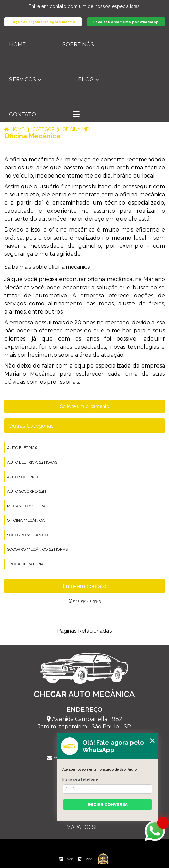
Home (17, 44)
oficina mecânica (26, 520)
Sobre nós (78, 44)
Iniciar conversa (108, 805)
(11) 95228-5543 (85, 601)
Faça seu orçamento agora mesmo (43, 22)
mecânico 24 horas (28, 506)
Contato (23, 115)
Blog (86, 79)
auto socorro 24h (27, 491)
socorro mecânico (27, 535)
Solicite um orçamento (85, 406)
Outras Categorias (31, 426)
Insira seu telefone (80, 779)
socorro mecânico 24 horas (37, 549)
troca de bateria (25, 564)
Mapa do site (84, 827)
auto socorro (22, 477)
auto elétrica (22, 448)
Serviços (23, 79)
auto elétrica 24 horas (32, 462)
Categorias (43, 129)
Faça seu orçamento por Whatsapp (126, 22)
